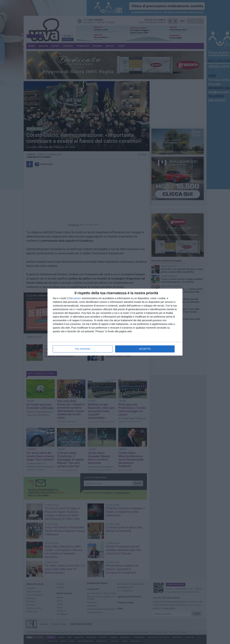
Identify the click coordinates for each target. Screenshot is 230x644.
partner (77, 298)
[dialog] (115, 322)
